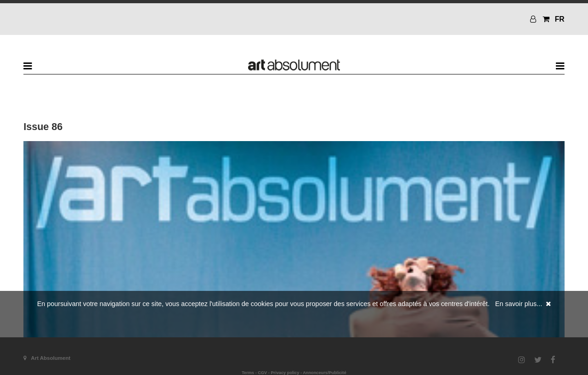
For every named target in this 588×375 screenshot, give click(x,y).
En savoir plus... (519, 304)
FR (560, 19)
